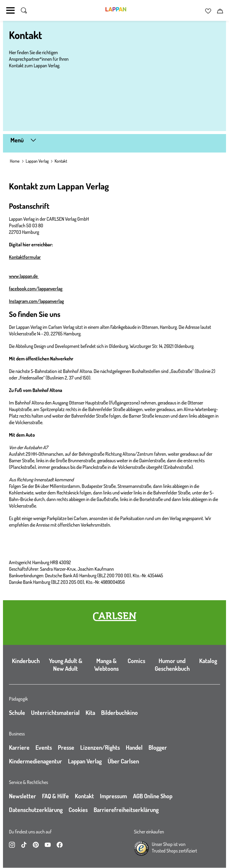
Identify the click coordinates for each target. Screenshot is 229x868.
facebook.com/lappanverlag (36, 289)
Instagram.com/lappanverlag (36, 301)
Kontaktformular (25, 257)
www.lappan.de (24, 276)
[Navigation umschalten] (10, 10)
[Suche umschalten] (24, 10)
